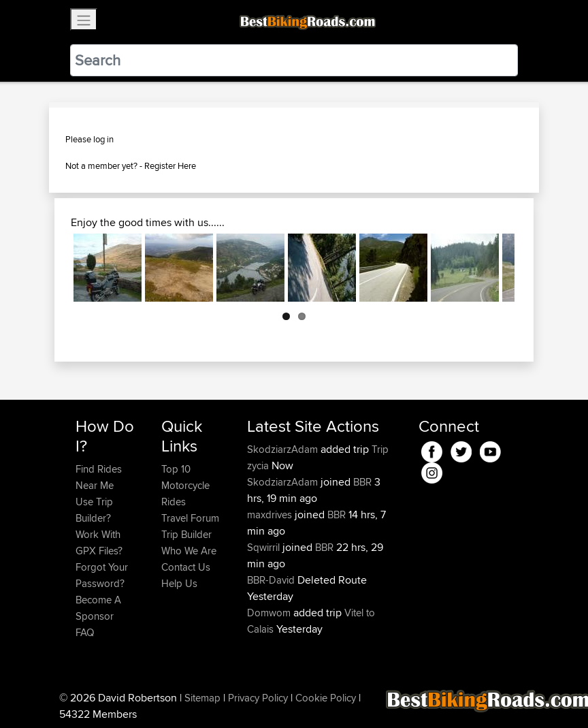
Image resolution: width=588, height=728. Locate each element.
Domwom (270, 613)
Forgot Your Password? (102, 575)
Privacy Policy (258, 698)
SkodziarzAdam (284, 449)
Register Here (170, 165)
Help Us (179, 583)
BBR (362, 482)
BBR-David (272, 580)
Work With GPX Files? (99, 542)
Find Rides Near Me (99, 477)
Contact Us (186, 567)
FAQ (85, 632)
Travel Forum (190, 518)
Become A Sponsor (98, 608)
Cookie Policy (326, 698)
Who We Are (189, 551)
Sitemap (202, 698)
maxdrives (271, 515)
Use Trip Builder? (94, 510)
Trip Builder (186, 534)
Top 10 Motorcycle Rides (185, 485)
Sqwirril (265, 547)
